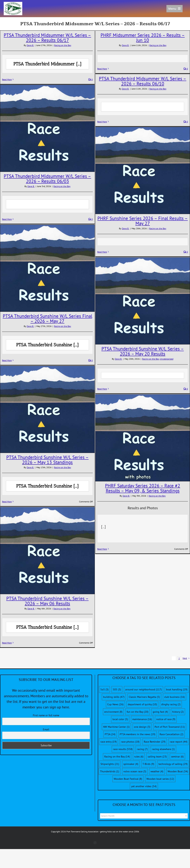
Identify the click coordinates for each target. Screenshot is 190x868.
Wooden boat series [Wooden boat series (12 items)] (160, 779)
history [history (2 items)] (178, 712)
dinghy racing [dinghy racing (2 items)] (171, 704)
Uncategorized (167, 359)
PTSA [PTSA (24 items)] (110, 734)
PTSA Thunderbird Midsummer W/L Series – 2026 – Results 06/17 (47, 38)
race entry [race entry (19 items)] (109, 742)
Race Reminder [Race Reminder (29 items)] (155, 742)
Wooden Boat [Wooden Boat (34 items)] (178, 771)
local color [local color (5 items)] (120, 719)
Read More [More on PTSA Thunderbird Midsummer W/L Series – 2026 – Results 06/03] (7, 219)
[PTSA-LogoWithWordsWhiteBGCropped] (13, 4)
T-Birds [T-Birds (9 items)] (148, 764)
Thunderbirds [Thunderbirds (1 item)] (110, 771)
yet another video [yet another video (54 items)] (144, 786)
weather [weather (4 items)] (157, 771)
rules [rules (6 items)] (139, 757)
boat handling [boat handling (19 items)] (177, 689)
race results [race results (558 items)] (123, 749)
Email (46, 729)
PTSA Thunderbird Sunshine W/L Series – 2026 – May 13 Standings (47, 460)
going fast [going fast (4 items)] (160, 712)
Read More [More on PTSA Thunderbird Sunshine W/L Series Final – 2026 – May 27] (7, 360)
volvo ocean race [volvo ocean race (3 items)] (135, 771)
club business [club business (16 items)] (175, 697)
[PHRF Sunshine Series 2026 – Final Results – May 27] (143, 170)
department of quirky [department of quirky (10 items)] (142, 704)
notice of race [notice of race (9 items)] (166, 719)
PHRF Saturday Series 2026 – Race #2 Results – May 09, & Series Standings (143, 488)
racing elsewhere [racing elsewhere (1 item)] (163, 749)
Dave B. (30, 45)
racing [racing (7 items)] (142, 749)
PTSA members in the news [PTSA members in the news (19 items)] (137, 734)
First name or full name (46, 715)
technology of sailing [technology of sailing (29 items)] (173, 764)
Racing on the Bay (63, 45)
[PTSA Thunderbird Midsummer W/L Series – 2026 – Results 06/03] (47, 128)
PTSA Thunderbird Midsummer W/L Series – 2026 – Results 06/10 (143, 81)
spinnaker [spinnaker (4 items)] (131, 764)
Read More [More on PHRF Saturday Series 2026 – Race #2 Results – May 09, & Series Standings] (102, 549)
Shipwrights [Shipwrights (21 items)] (110, 764)
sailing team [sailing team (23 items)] (157, 757)
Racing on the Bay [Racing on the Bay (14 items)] (117, 757)
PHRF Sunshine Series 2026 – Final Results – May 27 (143, 221)
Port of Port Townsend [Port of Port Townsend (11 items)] (170, 727)
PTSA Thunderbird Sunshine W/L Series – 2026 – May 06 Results (47, 601)
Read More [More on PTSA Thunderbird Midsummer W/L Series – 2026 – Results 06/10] (102, 122)
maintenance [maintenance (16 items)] (142, 719)
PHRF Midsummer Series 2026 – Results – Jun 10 (143, 38)
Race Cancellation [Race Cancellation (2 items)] (171, 734)
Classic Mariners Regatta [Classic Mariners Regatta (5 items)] (144, 697)
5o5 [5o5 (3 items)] (104, 689)
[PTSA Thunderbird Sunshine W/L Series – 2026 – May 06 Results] (47, 550)
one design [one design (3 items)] (142, 727)
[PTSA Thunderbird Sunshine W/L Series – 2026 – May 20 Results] (143, 301)
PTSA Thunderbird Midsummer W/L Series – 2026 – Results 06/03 (47, 179)
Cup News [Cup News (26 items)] (115, 704)
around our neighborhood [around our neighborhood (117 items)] (144, 689)
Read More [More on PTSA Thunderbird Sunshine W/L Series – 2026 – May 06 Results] (7, 643)
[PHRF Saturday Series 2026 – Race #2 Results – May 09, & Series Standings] (143, 438)
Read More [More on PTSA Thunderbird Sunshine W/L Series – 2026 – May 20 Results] (102, 389)
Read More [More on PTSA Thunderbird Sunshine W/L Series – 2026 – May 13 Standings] (7, 502)
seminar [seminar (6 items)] (177, 757)
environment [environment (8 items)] (113, 712)
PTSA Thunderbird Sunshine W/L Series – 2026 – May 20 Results (143, 351)
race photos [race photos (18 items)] (130, 742)
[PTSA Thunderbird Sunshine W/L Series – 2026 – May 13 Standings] (47, 409)
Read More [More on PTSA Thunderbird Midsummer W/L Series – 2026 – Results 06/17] (7, 79)
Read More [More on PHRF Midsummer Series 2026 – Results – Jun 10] (102, 69)
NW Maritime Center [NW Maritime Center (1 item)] (116, 727)
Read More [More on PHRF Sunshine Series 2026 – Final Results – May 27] (102, 252)
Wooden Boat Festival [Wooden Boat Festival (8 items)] (128, 779)
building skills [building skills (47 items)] (114, 697)
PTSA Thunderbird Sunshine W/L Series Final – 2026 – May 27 (47, 319)
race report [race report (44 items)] (179, 742)
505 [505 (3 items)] (117, 689)
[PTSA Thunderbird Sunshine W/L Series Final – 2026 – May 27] (47, 268)
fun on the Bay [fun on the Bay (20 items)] (138, 712)
